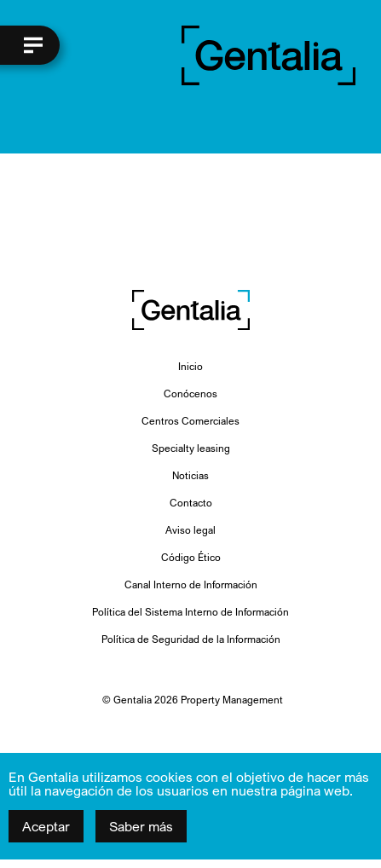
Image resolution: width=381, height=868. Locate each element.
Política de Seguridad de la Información (191, 639)
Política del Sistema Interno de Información (190, 612)
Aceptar (46, 826)
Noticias (190, 475)
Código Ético (191, 557)
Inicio (190, 366)
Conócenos (190, 393)
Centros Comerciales (190, 421)
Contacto (191, 503)
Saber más (141, 826)
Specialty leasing (191, 448)
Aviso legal (190, 530)
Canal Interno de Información (191, 584)
